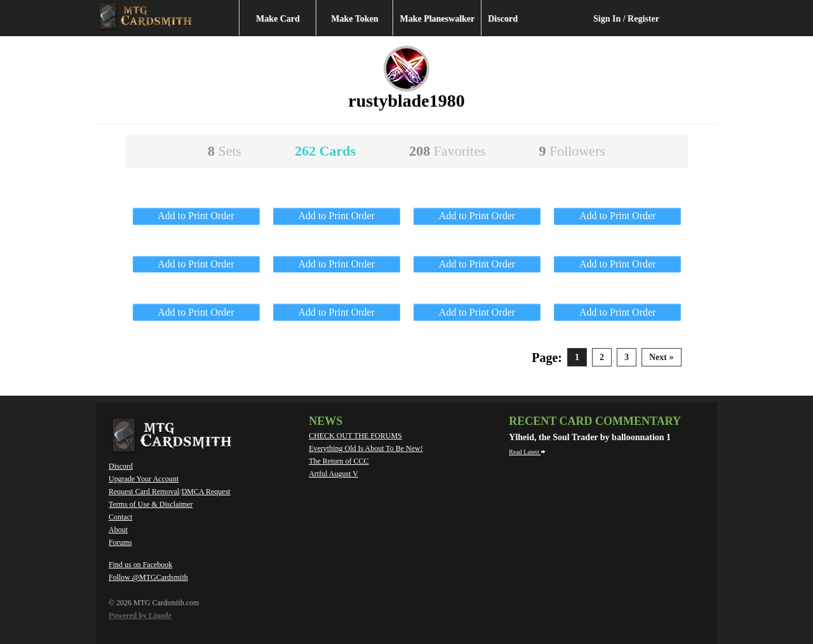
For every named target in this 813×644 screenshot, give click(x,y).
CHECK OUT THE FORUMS (355, 436)
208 (447, 151)
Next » (662, 357)
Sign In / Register (626, 19)
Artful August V (333, 474)
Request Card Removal (144, 492)
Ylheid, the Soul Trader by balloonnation (588, 437)
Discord (503, 19)
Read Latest (527, 452)
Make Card (278, 19)
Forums (120, 542)
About (118, 530)
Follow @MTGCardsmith (148, 577)
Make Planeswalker (437, 19)
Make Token (354, 19)
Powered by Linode (140, 615)
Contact (120, 517)
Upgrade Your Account (144, 479)
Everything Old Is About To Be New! (366, 448)
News (326, 421)
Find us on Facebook (140, 565)
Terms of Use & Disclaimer (151, 504)
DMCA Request (206, 492)
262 (325, 151)
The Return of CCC (339, 461)
